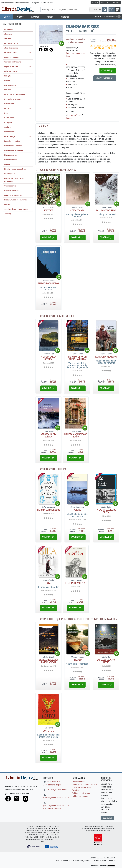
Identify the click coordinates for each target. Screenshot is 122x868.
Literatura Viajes (74, 115)
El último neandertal (76, 583)
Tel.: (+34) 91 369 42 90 (55, 790)
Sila (48, 583)
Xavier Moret (75, 42)
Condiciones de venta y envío (84, 784)
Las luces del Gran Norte (106, 661)
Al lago (77, 510)
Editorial (116, 3)
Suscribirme (107, 818)
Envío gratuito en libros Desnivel (42, 3)
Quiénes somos (8, 3)
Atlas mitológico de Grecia (106, 511)
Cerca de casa (77, 210)
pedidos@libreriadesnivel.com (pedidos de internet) (56, 805)
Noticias (105, 3)
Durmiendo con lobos (48, 283)
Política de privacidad (81, 793)
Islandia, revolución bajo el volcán (48, 661)
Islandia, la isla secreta (48, 358)
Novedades (9, 29)
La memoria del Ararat (106, 357)
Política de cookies (80, 796)
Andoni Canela (75, 39)
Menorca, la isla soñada (48, 435)
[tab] (43, 127)
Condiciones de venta (22, 3)
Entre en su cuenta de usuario (108, 17)
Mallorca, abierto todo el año (76, 435)
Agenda (95, 3)
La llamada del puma (106, 210)
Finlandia (77, 660)
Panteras (48, 210)
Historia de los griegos (48, 510)
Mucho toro (48, 731)
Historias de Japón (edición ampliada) (77, 358)
